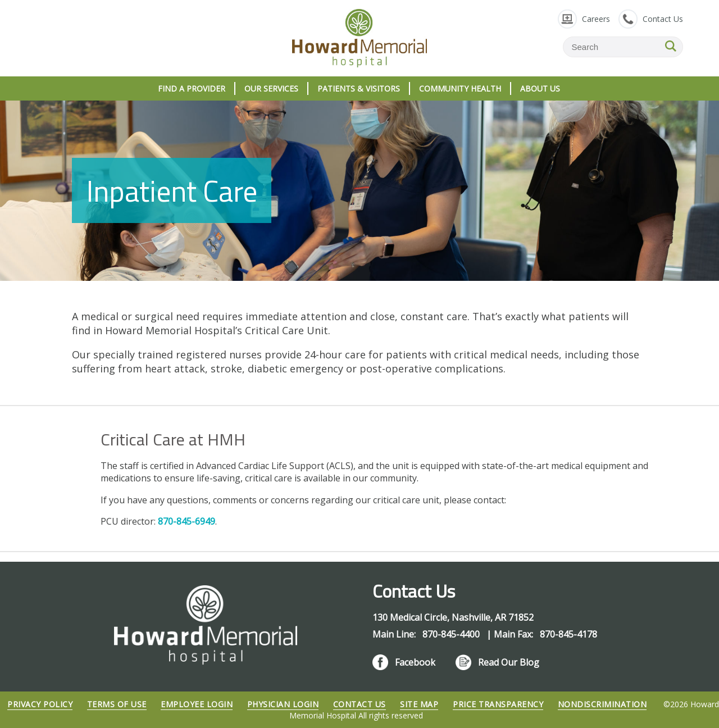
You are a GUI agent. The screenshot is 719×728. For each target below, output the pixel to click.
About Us (540, 88)
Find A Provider (192, 88)
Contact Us (663, 19)
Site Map (419, 704)
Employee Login (197, 704)
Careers (596, 19)
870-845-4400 (452, 634)
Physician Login (283, 704)
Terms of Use (117, 704)
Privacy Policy (40, 704)
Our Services (271, 88)
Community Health (460, 88)
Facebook (415, 662)
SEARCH (671, 46)
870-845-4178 (568, 634)
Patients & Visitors (359, 88)
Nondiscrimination (602, 704)
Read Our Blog (509, 662)
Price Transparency (498, 704)
